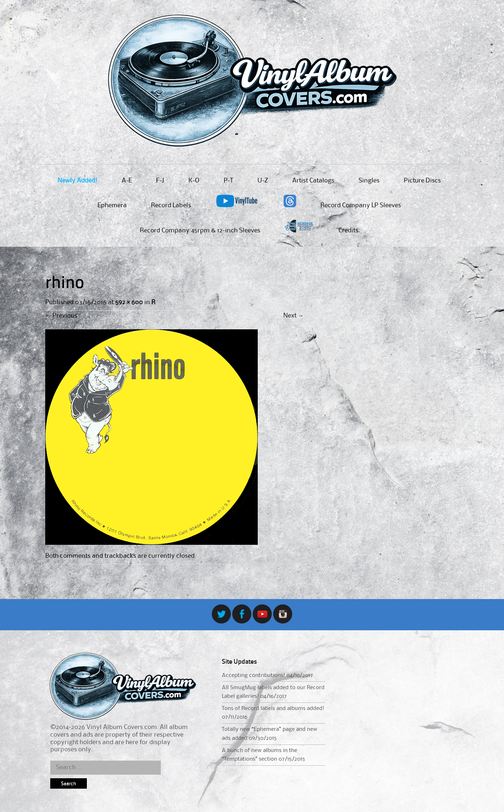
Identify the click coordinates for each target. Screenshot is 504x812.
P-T (228, 181)
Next (293, 316)
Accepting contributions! (253, 676)
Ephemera (112, 205)
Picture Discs (422, 181)
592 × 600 (129, 302)
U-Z (263, 181)
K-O (194, 181)
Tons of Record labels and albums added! (273, 709)
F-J (160, 181)
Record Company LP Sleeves (361, 205)
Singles (369, 181)
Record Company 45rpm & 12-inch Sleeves (200, 231)
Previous (61, 316)
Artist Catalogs (313, 181)
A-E (127, 181)
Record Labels (171, 205)
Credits (348, 231)
